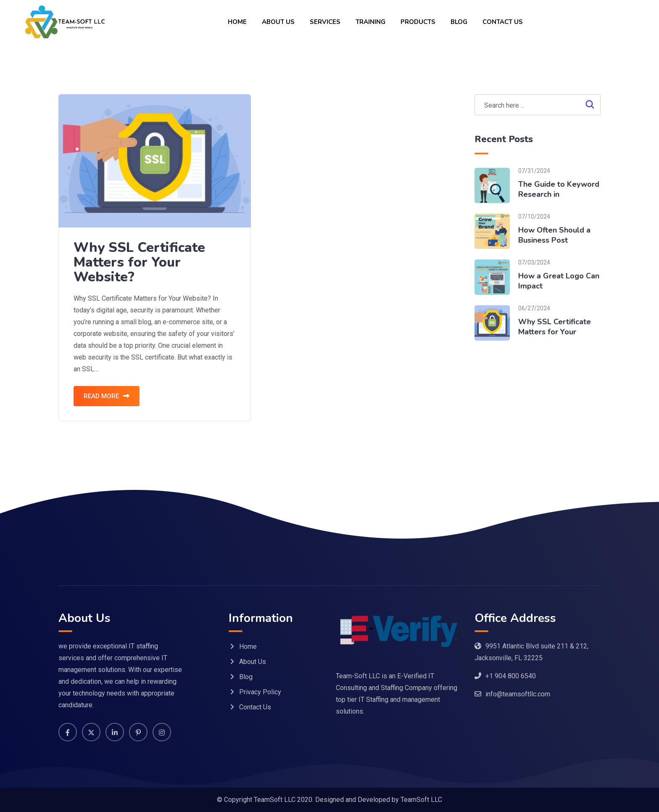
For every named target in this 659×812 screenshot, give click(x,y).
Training (370, 22)
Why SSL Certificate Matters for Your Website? (139, 262)
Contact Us (503, 22)
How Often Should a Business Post (554, 235)
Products (418, 22)
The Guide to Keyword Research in (559, 189)
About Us (278, 22)
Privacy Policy (260, 692)
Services (325, 22)
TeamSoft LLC (421, 800)
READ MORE (107, 396)
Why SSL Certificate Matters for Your (555, 327)
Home (237, 22)
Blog (459, 22)
